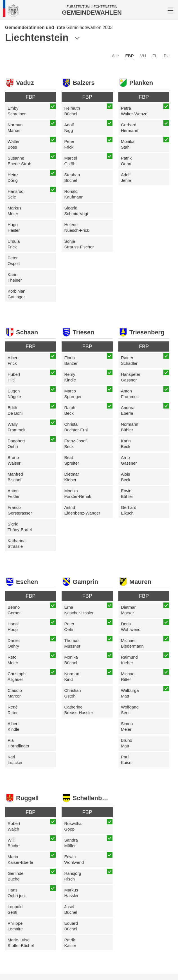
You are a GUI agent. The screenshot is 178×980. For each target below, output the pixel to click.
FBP (129, 56)
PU (167, 56)
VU (143, 56)
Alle (115, 56)
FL (155, 56)
